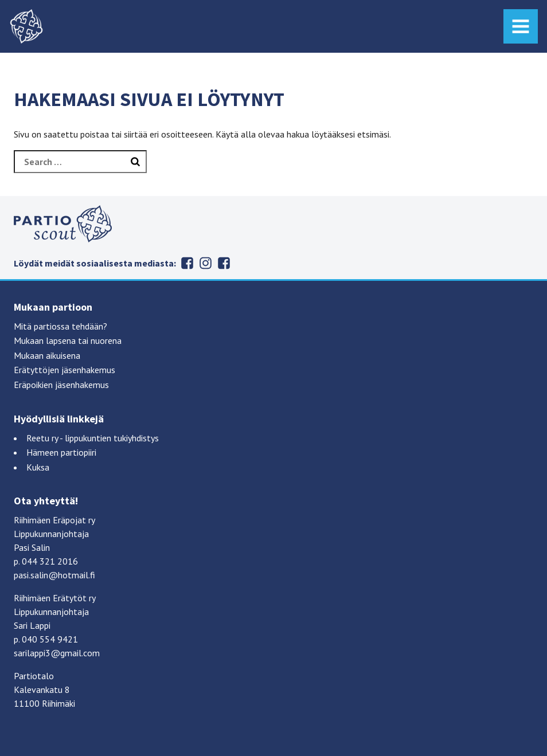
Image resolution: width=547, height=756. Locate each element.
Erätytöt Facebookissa (187, 263)
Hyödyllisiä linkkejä (59, 419)
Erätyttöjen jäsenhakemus (65, 370)
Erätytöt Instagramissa (206, 263)
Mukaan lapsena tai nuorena (68, 340)
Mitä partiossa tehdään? (60, 326)
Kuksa (38, 467)
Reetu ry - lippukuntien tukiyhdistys (93, 438)
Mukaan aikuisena (47, 355)
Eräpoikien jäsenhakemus (61, 385)
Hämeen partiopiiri (61, 452)
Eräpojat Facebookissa (224, 263)
